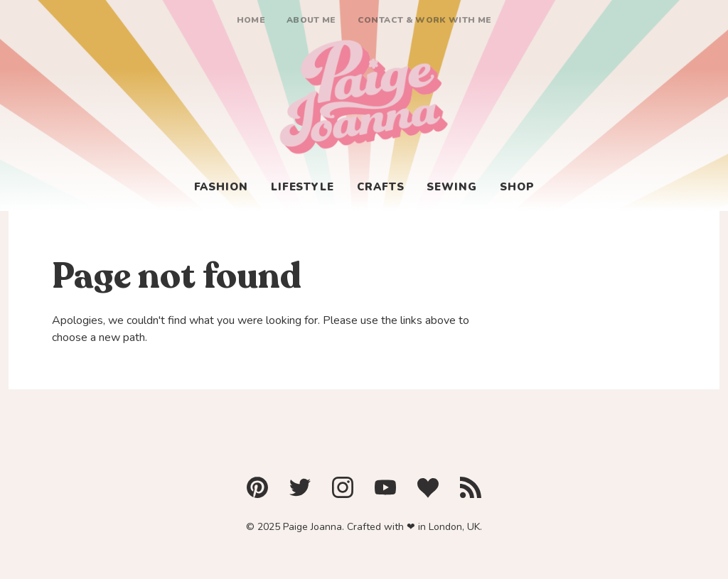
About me (311, 20)
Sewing (451, 187)
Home (251, 20)
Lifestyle (303, 187)
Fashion (221, 187)
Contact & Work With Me (425, 20)
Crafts (380, 187)
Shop (517, 187)
